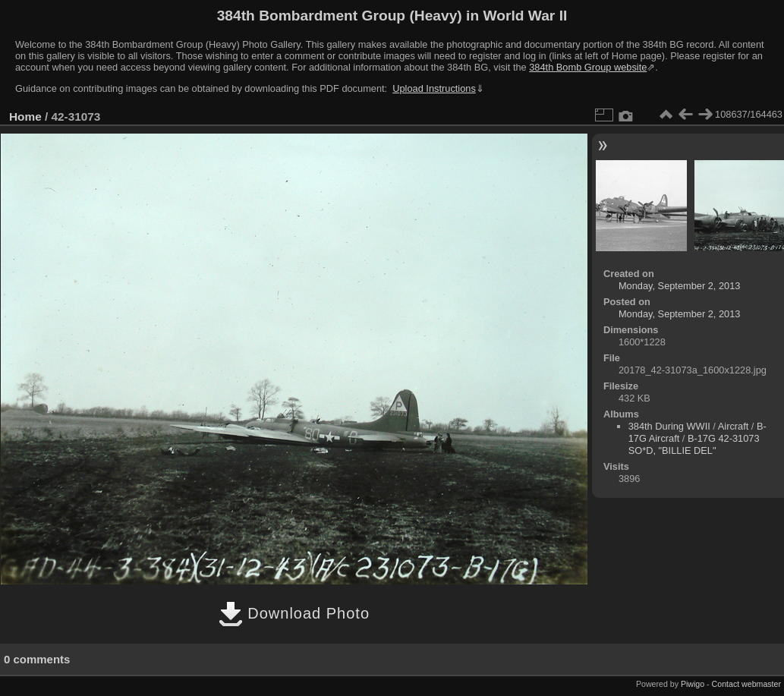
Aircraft (734, 426)
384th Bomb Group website (588, 67)
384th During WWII (669, 426)
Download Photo (294, 613)
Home (25, 117)
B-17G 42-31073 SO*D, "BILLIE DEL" (694, 444)
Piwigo (693, 684)
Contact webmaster (746, 684)
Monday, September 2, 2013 (680, 286)
